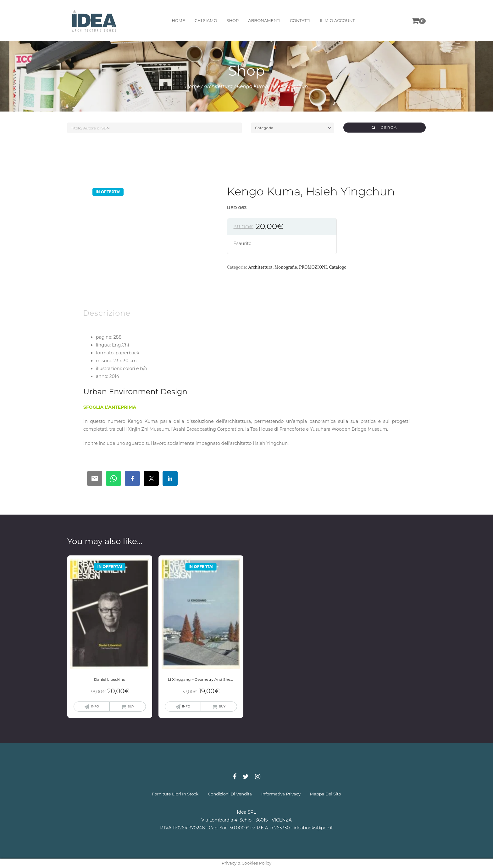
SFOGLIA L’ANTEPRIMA (110, 407)
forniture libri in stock (175, 794)
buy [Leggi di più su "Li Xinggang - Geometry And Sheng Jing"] (222, 706)
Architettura (218, 86)
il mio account (337, 20)
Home (193, 86)
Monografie (286, 267)
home (178, 20)
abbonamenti (264, 20)
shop (233, 20)
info (95, 706)
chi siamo (206, 20)
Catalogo (338, 267)
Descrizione (107, 313)
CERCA (384, 127)
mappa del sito (326, 794)
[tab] (107, 313)
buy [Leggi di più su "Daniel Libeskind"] (131, 706)
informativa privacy (281, 794)
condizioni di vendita (230, 794)
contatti (300, 20)
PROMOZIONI (313, 267)
